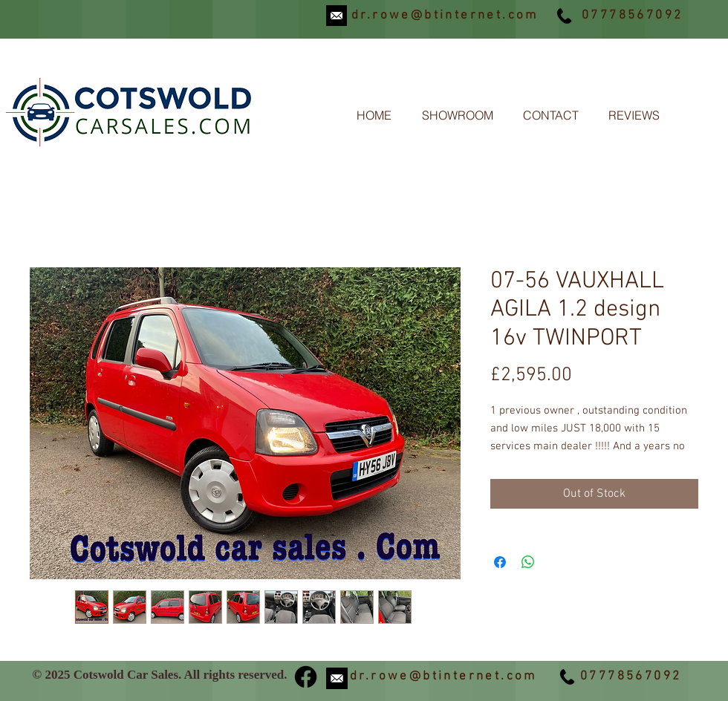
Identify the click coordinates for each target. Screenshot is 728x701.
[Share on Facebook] (500, 562)
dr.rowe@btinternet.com (445, 16)
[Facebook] (306, 677)
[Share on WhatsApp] (528, 562)
